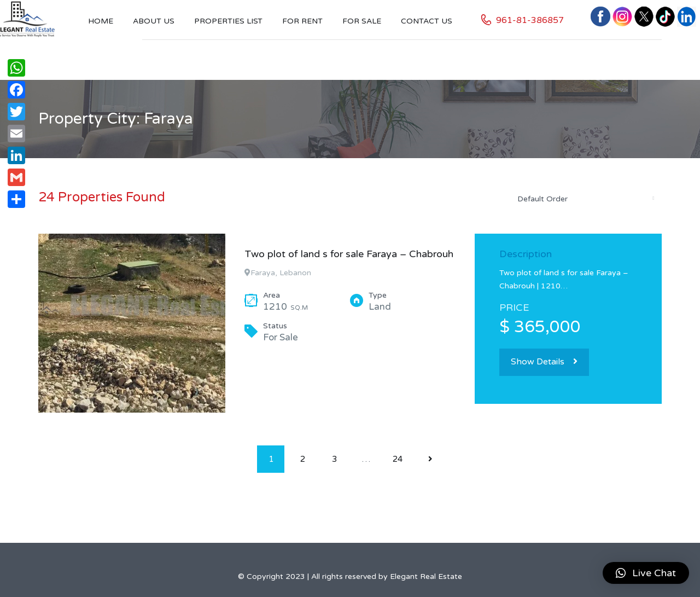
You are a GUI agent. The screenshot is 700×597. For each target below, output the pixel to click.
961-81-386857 (530, 20)
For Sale (362, 21)
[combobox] (585, 199)
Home (101, 21)
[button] (646, 573)
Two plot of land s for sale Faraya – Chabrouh (349, 254)
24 (398, 459)
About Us (154, 21)
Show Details (544, 362)
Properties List (228, 21)
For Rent (302, 21)
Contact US (427, 21)
